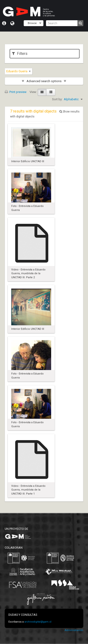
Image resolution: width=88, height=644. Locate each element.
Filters (20, 54)
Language (12, 23)
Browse (32, 23)
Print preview (16, 92)
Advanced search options (44, 81)
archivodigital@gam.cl (38, 622)
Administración (74, 630)
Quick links (4, 23)
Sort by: (57, 99)
